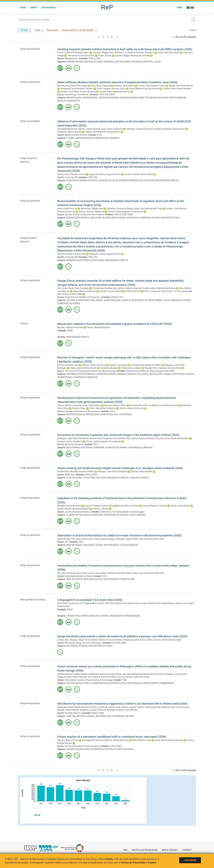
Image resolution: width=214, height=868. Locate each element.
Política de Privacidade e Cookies (139, 863)
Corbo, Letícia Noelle (180, 506)
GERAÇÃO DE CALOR (108, 180)
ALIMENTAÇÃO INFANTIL (78, 218)
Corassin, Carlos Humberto (70, 441)
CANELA (87, 683)
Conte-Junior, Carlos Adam (94, 539)
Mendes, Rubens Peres (68, 740)
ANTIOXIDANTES (111, 545)
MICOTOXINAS (119, 218)
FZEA (98, 59)
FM (96, 177)
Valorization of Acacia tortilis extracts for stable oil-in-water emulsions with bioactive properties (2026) (119, 535)
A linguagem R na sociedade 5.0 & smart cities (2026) (90, 600)
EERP (102, 512)
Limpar (193, 30)
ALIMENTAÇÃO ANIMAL (116, 447)
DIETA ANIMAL (88, 716)
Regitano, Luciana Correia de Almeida (97, 710)
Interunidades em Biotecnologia (148, 371)
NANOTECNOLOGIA (109, 414)
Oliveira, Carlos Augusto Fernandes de (126, 212)
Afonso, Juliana (129, 707)
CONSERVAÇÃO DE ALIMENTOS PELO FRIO (112, 683)
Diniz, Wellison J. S (118, 53)
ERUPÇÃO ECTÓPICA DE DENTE (119, 749)
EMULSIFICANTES (75, 545)
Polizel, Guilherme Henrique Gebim (73, 53)
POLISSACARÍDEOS (129, 545)
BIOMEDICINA (102, 138)
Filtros (24, 30)
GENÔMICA (109, 62)
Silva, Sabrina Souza (135, 438)
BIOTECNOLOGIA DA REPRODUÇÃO (83, 414)
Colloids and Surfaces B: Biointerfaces (82, 411)
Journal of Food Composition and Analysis (84, 215)
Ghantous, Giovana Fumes (158, 438)
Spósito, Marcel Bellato (142, 471)
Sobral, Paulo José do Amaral (139, 539)
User (179, 8)
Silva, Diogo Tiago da (101, 86)
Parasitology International (76, 95)
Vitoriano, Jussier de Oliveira (140, 129)
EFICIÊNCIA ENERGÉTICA (131, 180)
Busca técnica (170, 850)
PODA (104, 478)
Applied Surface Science (76, 135)
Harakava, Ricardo (109, 368)
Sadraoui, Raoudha (116, 539)
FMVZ (112, 95)
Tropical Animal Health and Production (82, 297)
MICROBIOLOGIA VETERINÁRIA (110, 716)
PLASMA (70, 138)
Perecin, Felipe (79, 408)
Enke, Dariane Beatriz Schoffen (102, 677)
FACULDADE (149, 180)
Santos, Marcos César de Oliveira (107, 640)
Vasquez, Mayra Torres (80, 640)
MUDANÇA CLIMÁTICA (118, 478)
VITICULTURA (89, 478)
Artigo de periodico (30, 49)
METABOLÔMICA (123, 62)
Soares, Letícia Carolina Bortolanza (159, 288)
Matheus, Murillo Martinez (116, 740)
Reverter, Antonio (90, 707)
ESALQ (92, 59)
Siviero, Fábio (146, 640)
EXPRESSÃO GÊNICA (106, 374)
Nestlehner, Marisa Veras (90, 438)
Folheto (24, 324)
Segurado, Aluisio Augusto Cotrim (105, 174)
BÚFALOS (62, 101)
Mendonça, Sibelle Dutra (92, 209)
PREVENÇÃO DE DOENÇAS (116, 515)
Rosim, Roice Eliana (180, 438)
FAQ (125, 850)
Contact (187, 850)
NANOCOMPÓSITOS (85, 138)
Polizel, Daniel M (133, 291)
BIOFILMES (89, 545)
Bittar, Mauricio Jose (142, 740)
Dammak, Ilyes (64, 539)
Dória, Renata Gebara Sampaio (169, 740)
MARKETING (97, 515)
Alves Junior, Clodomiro (112, 129)
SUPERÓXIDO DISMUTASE (86, 377)
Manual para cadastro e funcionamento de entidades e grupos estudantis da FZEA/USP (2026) (115, 324)
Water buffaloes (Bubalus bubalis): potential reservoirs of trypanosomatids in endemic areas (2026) (117, 82)
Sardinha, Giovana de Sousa (120, 209)
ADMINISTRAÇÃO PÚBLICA (79, 260)
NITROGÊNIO (138, 300)
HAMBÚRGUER (167, 683)
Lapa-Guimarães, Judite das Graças (133, 677)
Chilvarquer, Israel (131, 640)
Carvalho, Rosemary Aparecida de (169, 129)
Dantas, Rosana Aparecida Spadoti (73, 509)
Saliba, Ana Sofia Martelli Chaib (148, 209)
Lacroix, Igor (63, 640)
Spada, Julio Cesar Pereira (181, 86)
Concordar (190, 860)
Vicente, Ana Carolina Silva (105, 288)
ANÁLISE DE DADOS (99, 616)
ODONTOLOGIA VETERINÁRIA (90, 749)
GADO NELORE (73, 716)
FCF (113, 512)
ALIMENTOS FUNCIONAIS (78, 515)
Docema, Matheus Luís (68, 365)
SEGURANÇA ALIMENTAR (139, 218)
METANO (130, 716)
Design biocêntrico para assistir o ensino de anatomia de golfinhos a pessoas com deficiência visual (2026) (122, 636)
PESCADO (137, 683)
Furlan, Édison (105, 56)
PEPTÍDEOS (178, 374)
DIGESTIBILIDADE (112, 300)
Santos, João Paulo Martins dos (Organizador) (119, 603)
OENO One (69, 475)
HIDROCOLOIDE (128, 579)
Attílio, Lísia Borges (119, 365)
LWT (67, 542)
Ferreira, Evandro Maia (72, 294)
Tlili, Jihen (76, 539)
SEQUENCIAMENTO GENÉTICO (134, 98)
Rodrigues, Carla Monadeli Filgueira (77, 89)
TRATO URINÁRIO (138, 515)
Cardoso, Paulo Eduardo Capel (167, 640)
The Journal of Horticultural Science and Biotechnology (90, 371)
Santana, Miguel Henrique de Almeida (132, 56)
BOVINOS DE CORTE (93, 62)
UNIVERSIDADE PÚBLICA (167, 180)
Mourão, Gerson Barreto (68, 710)
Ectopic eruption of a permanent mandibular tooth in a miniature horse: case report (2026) (112, 737)
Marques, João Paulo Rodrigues (112, 471)
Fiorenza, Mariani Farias (115, 405)
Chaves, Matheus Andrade (69, 405)
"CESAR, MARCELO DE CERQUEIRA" (79, 31)
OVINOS (187, 300)
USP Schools (49, 8)
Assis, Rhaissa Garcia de (85, 291)
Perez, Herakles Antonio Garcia (111, 89)
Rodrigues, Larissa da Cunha (102, 674)
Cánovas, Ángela (101, 53)
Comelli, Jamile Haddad (111, 291)
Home (23, 8)
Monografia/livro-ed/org (33, 600)
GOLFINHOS (72, 646)
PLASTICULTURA (74, 478)
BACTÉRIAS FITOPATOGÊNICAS (81, 374)
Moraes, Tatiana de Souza (94, 365)
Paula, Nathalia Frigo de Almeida (144, 89)
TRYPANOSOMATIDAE (109, 98)
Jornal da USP (71, 177)
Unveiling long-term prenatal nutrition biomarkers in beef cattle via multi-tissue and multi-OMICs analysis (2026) (125, 49)
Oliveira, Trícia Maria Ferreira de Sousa (78, 92)
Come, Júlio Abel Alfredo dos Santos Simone (136, 674)
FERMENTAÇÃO (64, 303)
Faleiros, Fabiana (101, 509)
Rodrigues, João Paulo (68, 438)
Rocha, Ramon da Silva (128, 506)
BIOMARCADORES (75, 62)
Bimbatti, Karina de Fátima (69, 506)
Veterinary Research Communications (82, 746)
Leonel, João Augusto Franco (152, 86)
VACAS (158, 62)
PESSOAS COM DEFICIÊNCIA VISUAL (96, 646)
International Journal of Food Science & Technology (88, 680)
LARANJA (126, 300)
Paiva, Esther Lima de (67, 209)
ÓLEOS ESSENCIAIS (173, 300)
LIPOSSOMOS (126, 414)
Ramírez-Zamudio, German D (141, 53)
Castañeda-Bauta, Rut (67, 129)
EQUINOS (71, 749)
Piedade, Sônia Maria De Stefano (146, 365)
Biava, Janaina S (152, 291)
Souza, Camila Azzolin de (167, 405)
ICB (107, 95)
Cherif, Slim (159, 539)
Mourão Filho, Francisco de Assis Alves (163, 368)
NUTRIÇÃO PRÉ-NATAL (143, 62)
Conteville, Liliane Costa (109, 707)
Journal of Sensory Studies (77, 512)
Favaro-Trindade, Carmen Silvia (139, 174)
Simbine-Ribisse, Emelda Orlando (72, 674)
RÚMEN (76, 303)
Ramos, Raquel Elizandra (98, 327)
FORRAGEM (99, 447)
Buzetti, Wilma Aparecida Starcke (115, 92)
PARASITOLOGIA (74, 98)
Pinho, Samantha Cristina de (102, 408)
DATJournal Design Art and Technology (83, 643)
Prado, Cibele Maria (91, 405)
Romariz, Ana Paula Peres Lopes (72, 86)
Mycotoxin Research (74, 444)
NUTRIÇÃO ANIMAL (154, 300)
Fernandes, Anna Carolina (69, 707)
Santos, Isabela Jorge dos (130, 288)
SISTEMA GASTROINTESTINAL (166, 218)
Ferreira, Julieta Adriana (89, 129)
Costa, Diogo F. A (168, 291)
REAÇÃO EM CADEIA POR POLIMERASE (168, 98)
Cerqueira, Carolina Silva (114, 438)
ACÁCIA (99, 545)
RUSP (124, 643)
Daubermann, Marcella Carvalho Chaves (76, 471)
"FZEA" (39, 31)
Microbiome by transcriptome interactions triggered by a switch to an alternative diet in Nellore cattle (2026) (122, 704)
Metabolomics (71, 59)
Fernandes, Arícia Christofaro (81, 56)
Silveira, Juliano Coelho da (132, 408)
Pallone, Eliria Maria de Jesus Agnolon (103, 132)
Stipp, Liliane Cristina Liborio (84, 368)
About (34, 8)
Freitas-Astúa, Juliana (131, 368)
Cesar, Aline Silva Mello (169, 53)
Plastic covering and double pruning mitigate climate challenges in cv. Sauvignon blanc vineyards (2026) (120, 468)
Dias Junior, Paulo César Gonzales (73, 288)
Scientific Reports (73, 713)
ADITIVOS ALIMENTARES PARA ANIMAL (85, 300)
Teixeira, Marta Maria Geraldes (177, 89)
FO (113, 643)
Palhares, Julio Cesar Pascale (175, 707)
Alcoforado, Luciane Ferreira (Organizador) (77, 603)
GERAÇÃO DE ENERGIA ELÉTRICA (82, 180)
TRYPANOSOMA (90, 98)
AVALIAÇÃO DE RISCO (101, 218)
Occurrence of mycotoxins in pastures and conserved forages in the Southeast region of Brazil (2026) (118, 435)
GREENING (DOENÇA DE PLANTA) (133, 374)
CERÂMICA (114, 138)
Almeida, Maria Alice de (141, 405)
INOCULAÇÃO (156, 374)
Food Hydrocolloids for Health (78, 576)
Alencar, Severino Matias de (91, 212)
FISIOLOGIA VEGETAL (140, 478)
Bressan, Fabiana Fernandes (70, 327)
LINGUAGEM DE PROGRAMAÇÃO (125, 616)
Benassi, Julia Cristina (124, 86)
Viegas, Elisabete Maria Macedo (72, 677)
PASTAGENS (87, 447)
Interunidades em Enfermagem (130, 512)
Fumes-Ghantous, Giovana (155, 506)
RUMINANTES (73, 101)
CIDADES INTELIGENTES (78, 616)
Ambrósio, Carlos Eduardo (69, 132)
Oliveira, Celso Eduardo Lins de (71, 174)
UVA (98, 478)
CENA (130, 215)
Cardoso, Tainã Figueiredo (149, 707)
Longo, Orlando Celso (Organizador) (157, 603)
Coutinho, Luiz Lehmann (127, 710)
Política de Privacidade (145, 850)
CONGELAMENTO (151, 683)
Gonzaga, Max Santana (93, 740)
